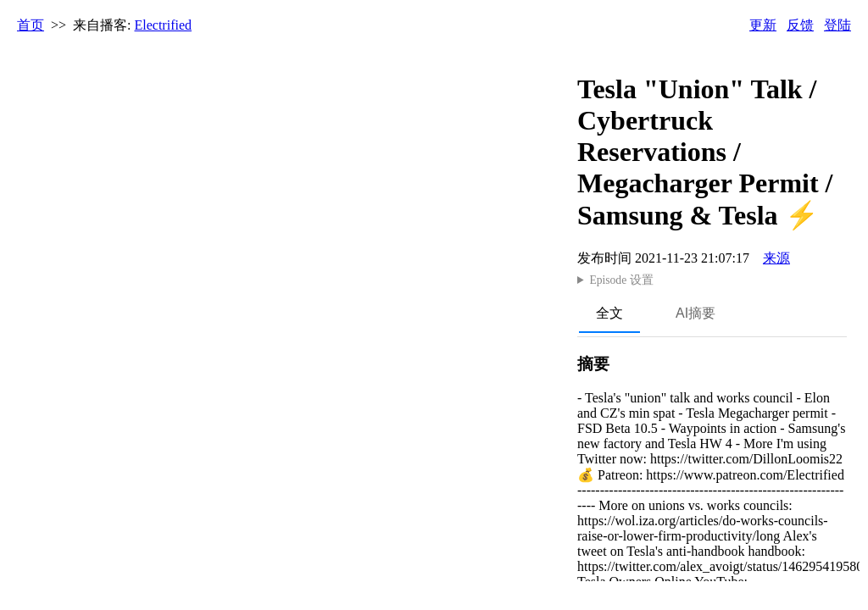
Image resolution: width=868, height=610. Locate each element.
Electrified (164, 25)
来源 (776, 258)
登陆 (837, 25)
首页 (31, 25)
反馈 (800, 25)
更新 (763, 25)
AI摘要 (696, 313)
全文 (609, 313)
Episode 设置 (621, 280)
